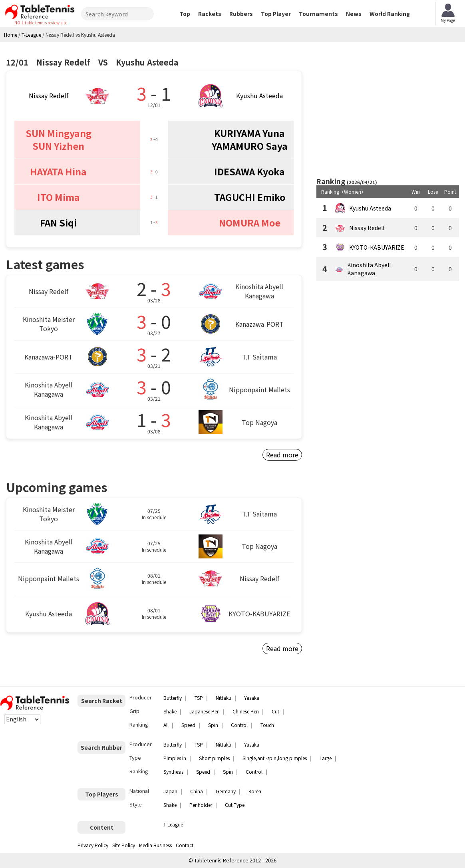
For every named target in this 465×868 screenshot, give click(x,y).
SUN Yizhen (58, 146)
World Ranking (390, 14)
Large (326, 758)
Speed (188, 725)
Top (185, 14)
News (354, 14)
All (166, 725)
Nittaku (224, 698)
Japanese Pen (205, 711)
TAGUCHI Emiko (250, 197)
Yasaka (252, 698)
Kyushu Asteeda (259, 95)
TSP (199, 698)
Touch (267, 725)
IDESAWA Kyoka (249, 171)
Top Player (276, 14)
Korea (255, 791)
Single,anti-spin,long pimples (275, 758)
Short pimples (214, 758)
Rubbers (241, 14)
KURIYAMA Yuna (249, 133)
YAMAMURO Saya (250, 146)
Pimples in (175, 758)
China (197, 791)
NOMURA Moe (250, 222)
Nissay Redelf (49, 95)
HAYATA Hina (58, 171)
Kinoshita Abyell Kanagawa (369, 269)
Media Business (155, 845)
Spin (213, 725)
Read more (282, 455)
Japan (170, 791)
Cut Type (235, 805)
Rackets (210, 14)
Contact (185, 845)
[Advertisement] (387, 110)
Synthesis (173, 772)
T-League (173, 824)
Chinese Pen (246, 711)
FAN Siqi (58, 222)
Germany (226, 791)
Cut (275, 711)
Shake (170, 711)
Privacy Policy (93, 845)
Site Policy (124, 845)
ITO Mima (59, 197)
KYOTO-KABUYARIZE (377, 247)
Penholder (201, 805)
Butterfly (173, 698)
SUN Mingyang (59, 133)
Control (239, 725)
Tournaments (318, 14)
